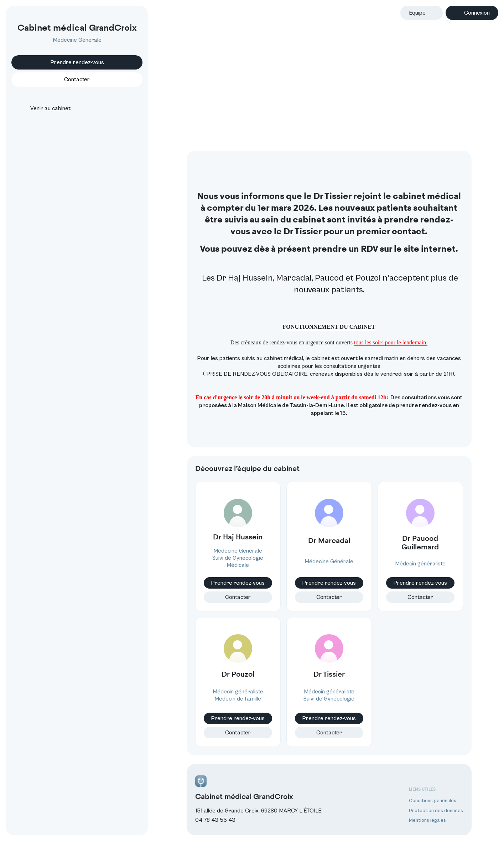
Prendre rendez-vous (77, 62)
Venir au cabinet (44, 108)
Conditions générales (433, 801)
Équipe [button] (417, 13)
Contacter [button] (77, 80)
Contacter (238, 597)
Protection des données (436, 811)
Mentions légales (427, 820)
